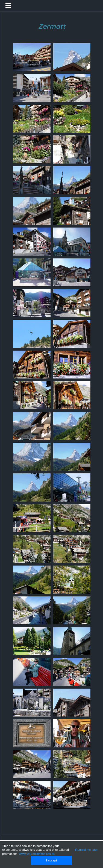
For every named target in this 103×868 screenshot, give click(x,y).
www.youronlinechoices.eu (37, 854)
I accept (51, 860)
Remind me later (86, 850)
